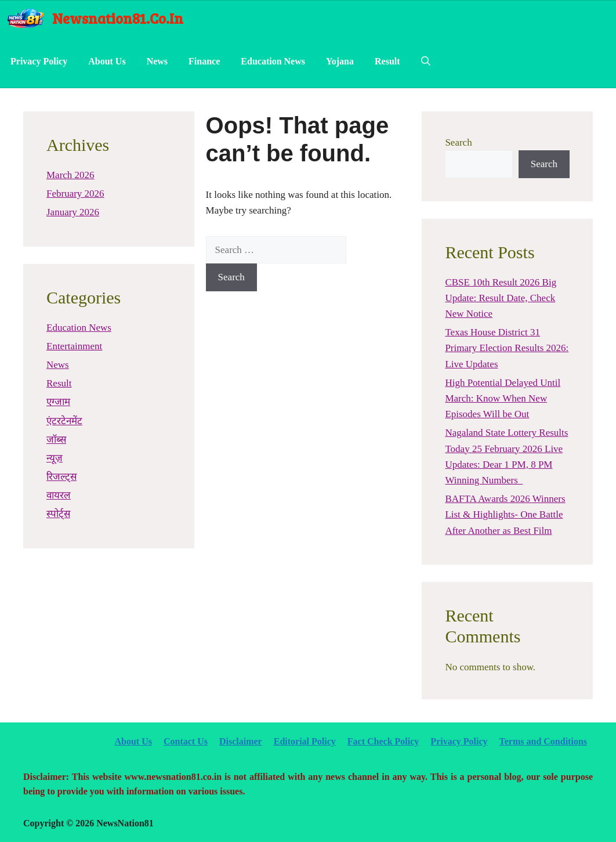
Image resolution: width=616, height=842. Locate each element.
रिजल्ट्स (61, 477)
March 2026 (70, 175)
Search (458, 142)
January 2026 (73, 212)
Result (387, 61)
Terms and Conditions (543, 741)
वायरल (59, 495)
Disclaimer (241, 741)
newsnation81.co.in (118, 18)
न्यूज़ (55, 458)
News (157, 61)
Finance (204, 61)
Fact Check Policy (383, 741)
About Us (107, 61)
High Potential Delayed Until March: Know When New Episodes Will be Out (503, 398)
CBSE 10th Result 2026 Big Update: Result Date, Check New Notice (501, 298)
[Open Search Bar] (426, 62)
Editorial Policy (305, 741)
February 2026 (75, 194)
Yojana (340, 61)
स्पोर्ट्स (58, 514)
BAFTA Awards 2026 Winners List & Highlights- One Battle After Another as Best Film (505, 514)
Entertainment (74, 346)
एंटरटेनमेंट (64, 421)
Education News (273, 61)
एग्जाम (58, 402)
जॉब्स (56, 440)
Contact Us (186, 741)
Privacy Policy (39, 61)
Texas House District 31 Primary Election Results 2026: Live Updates (507, 348)
